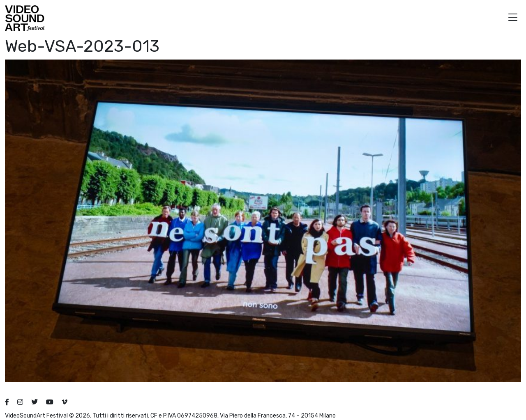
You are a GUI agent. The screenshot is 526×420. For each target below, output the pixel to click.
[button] (513, 18)
